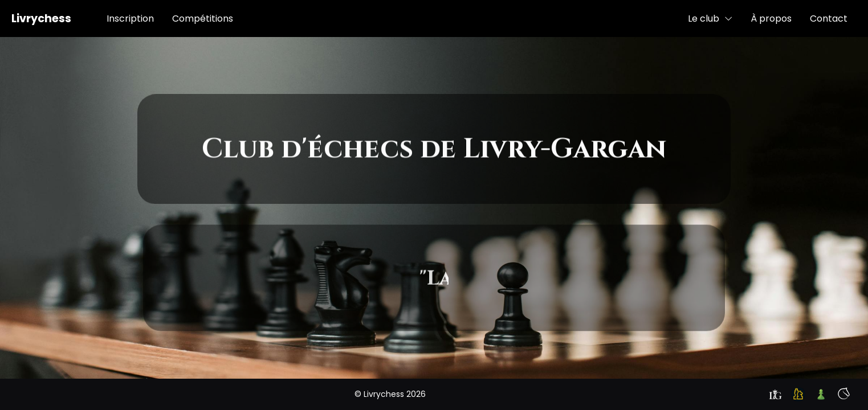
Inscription (130, 19)
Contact (829, 19)
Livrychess (41, 19)
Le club (710, 19)
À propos (771, 19)
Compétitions (203, 19)
